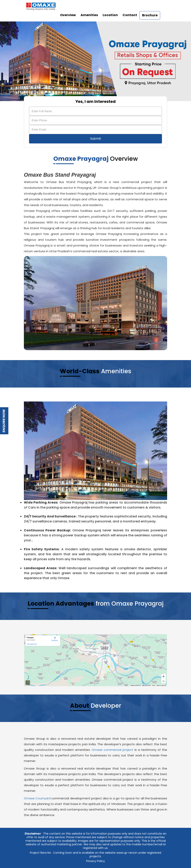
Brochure (150, 15)
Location (110, 15)
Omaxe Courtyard (37, 798)
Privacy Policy (95, 861)
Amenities (89, 15)
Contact (130, 15)
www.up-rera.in (127, 853)
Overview (68, 15)
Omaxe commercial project (113, 750)
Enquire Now (4, 421)
